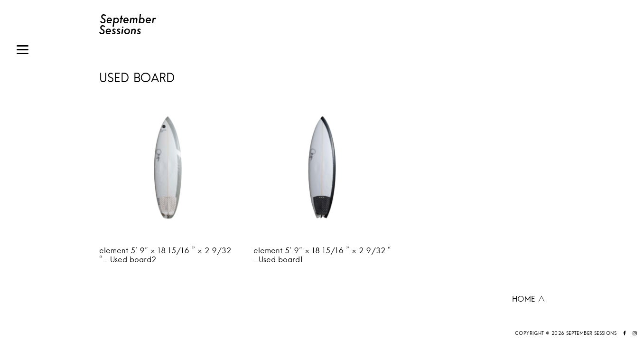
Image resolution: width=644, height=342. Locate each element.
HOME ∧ (529, 299)
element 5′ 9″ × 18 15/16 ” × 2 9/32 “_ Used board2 (165, 255)
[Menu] (23, 51)
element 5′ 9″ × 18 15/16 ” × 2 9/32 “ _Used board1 (322, 255)
